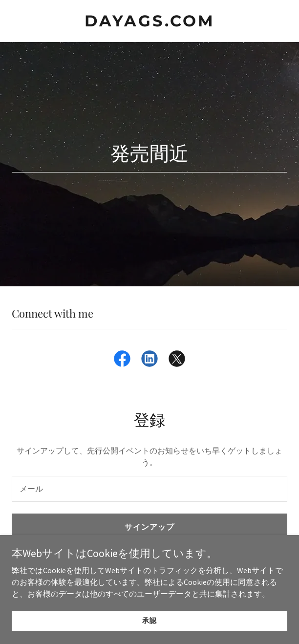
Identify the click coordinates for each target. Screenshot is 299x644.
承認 (149, 621)
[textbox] (149, 489)
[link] (149, 23)
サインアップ (149, 527)
